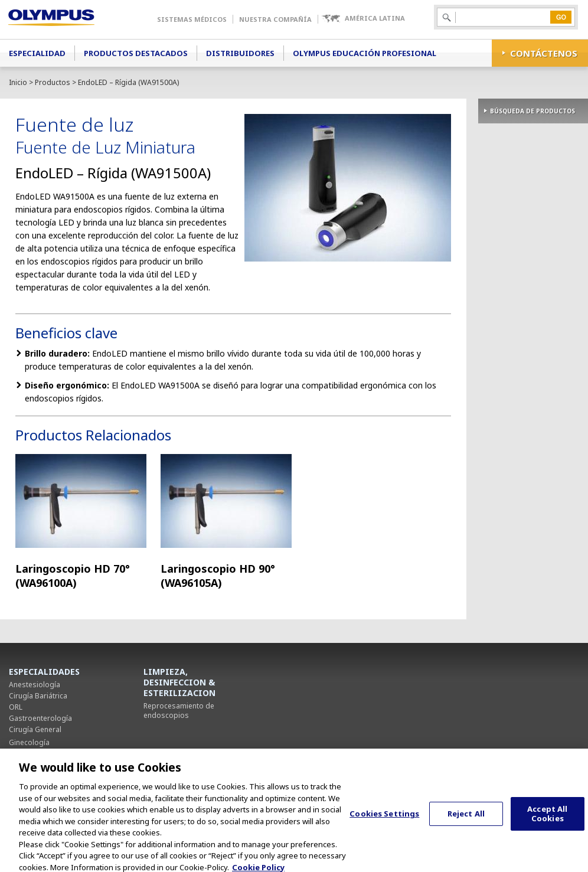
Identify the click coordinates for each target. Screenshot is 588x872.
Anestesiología (35, 685)
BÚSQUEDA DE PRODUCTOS (533, 111)
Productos (53, 82)
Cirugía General (35, 729)
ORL (16, 707)
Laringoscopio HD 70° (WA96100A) (73, 576)
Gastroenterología (40, 718)
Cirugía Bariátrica (38, 696)
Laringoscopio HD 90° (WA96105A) (218, 576)
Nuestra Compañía (275, 19)
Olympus (68, 19)
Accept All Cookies (547, 821)
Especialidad (37, 53)
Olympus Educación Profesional (365, 53)
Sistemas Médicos (192, 19)
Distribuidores (240, 53)
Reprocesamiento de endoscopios (179, 711)
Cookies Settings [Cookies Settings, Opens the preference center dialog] (384, 821)
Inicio (18, 82)
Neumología (30, 754)
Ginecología (29, 742)
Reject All (466, 821)
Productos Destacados (136, 53)
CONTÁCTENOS (544, 53)
